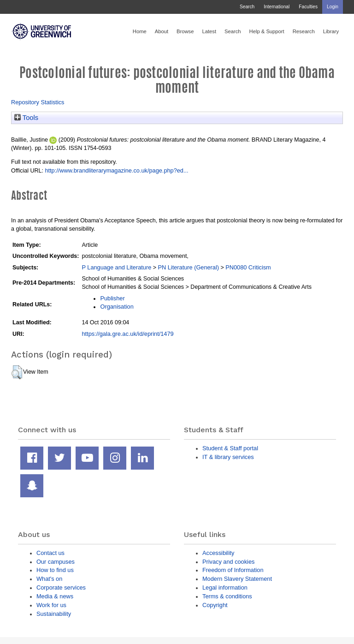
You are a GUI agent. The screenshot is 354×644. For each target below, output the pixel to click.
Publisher (112, 298)
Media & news (55, 596)
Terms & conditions (227, 596)
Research (304, 31)
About (162, 31)
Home (140, 31)
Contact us (50, 553)
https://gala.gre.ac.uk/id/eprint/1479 (127, 334)
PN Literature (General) (188, 267)
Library (331, 31)
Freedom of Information (233, 570)
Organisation (117, 307)
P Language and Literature (116, 267)
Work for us (51, 605)
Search (247, 7)
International (277, 7)
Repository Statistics (38, 102)
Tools (26, 118)
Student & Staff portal (230, 448)
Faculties (308, 7)
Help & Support (267, 31)
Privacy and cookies (228, 562)
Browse (185, 31)
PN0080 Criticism (248, 267)
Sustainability (54, 614)
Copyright (215, 605)
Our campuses (56, 562)
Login (333, 7)
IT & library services (228, 457)
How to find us (55, 570)
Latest (209, 31)
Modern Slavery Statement (237, 579)
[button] (17, 372)
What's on (49, 579)
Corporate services (61, 587)
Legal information (225, 587)
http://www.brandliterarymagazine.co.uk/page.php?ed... (116, 170)
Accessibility (218, 553)
